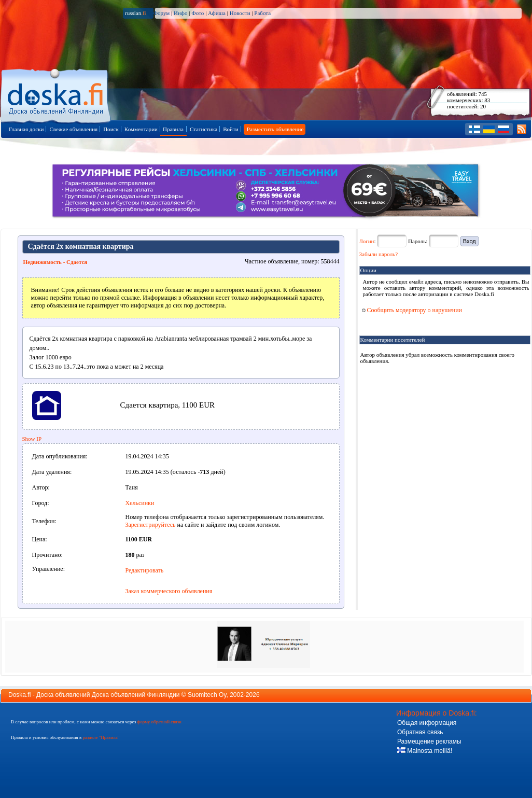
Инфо (180, 13)
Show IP (32, 439)
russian (136, 13)
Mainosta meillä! (425, 751)
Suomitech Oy (207, 695)
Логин (367, 241)
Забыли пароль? (379, 254)
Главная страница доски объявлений (56, 94)
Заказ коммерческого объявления (169, 591)
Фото (198, 13)
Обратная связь (420, 732)
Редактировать (145, 570)
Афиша (217, 13)
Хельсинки (140, 503)
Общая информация (427, 723)
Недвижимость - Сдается (55, 262)
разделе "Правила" (101, 737)
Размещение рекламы (429, 741)
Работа (262, 13)
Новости (240, 13)
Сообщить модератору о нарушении (412, 310)
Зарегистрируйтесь (151, 525)
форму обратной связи (159, 722)
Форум (161, 13)
